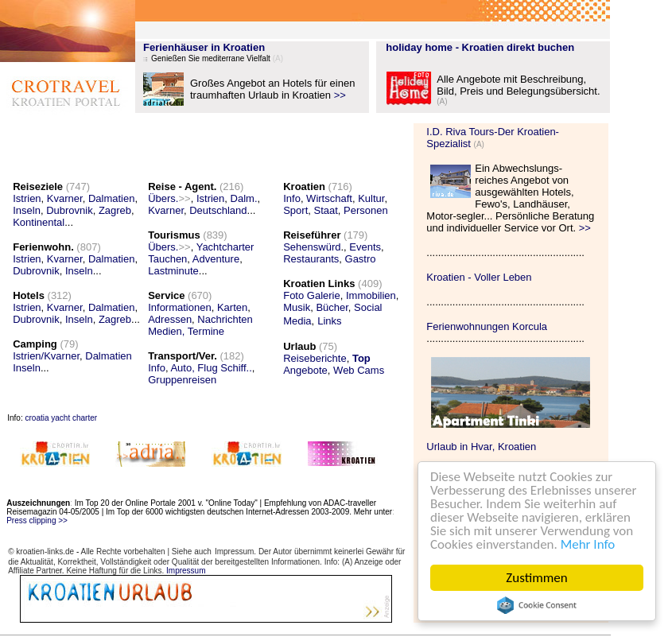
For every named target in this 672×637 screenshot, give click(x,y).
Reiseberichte (315, 358)
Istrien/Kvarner (46, 356)
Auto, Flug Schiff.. (211, 368)
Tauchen (167, 259)
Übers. (169, 198)
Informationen (180, 307)
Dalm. (244, 198)
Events (365, 247)
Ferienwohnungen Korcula (487, 326)
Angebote (305, 370)
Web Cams (359, 370)
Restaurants (311, 259)
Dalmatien (112, 198)
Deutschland (218, 210)
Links (329, 321)
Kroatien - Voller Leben (479, 277)
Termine (206, 331)
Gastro (361, 259)
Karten (232, 307)
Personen (366, 210)
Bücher (332, 307)
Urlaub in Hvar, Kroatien (481, 447)
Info (157, 368)
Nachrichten (225, 319)
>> (340, 95)
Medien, (166, 331)
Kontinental (39, 222)
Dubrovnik (70, 210)
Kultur (371, 198)
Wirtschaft (329, 198)
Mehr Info (588, 544)
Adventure (216, 259)
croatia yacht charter (61, 418)
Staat (326, 210)
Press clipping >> (37, 520)
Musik (297, 307)
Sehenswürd (312, 247)
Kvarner (65, 198)
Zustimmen (536, 578)
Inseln (27, 210)
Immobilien (371, 295)
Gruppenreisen (182, 380)
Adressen (170, 319)
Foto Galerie (312, 295)
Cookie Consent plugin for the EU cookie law (537, 605)
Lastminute (173, 271)
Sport (295, 210)
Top (361, 358)
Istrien (27, 198)
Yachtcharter (225, 247)
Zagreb (115, 210)
